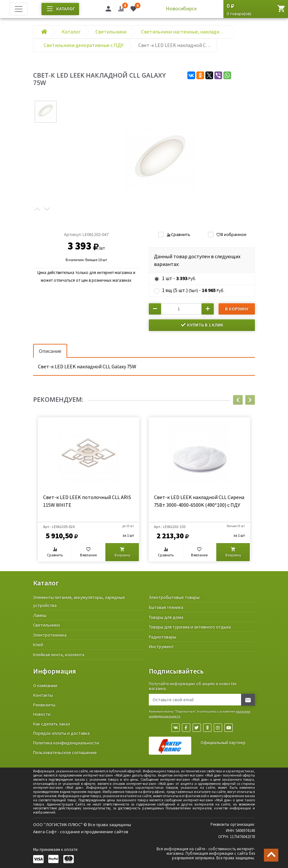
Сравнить (178, 234)
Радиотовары (162, 637)
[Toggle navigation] (19, 9)
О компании (45, 685)
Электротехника (50, 635)
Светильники (46, 625)
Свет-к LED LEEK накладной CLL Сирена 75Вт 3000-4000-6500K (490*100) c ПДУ (199, 501)
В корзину (237, 309)
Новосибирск (181, 8)
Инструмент (161, 646)
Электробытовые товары (174, 597)
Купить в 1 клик (202, 325)
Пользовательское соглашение (65, 752)
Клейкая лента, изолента (59, 655)
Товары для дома (166, 617)
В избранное (231, 234)
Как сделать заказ (52, 724)
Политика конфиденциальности (66, 743)
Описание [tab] (50, 351)
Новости (42, 714)
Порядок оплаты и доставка (61, 733)
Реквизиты (44, 705)
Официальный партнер (223, 743)
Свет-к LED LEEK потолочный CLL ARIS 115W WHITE (87, 501)
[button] (37, 210)
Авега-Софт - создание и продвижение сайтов (81, 832)
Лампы (40, 615)
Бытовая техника (166, 607)
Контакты (43, 695)
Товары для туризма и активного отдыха (190, 627)
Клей (38, 645)
